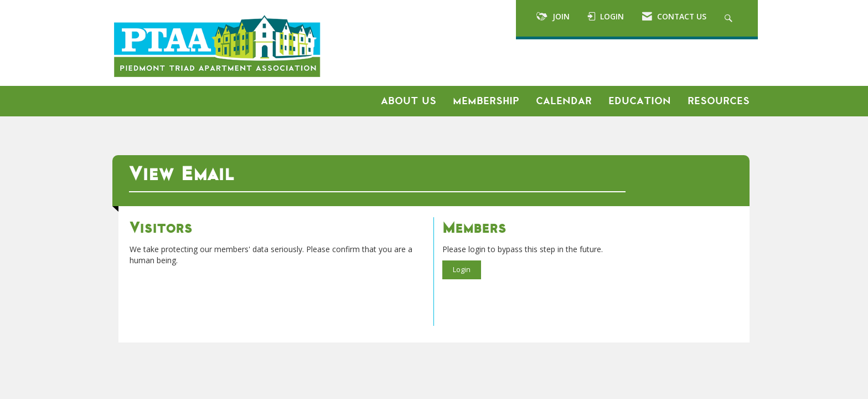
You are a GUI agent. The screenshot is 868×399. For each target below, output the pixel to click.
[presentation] (214, 293)
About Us (409, 101)
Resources (719, 101)
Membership (486, 101)
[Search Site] (730, 18)
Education (640, 101)
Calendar (564, 101)
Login (462, 270)
